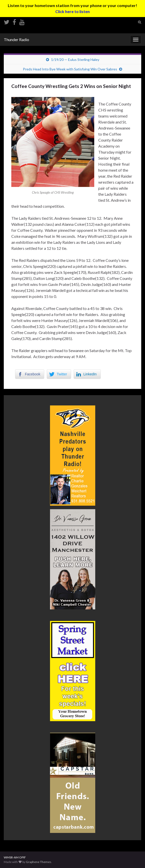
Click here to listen (72, 11)
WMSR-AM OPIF (15, 857)
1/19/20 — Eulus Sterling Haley (75, 60)
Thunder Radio (16, 39)
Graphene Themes (39, 862)
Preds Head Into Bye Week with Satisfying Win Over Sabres (70, 69)
